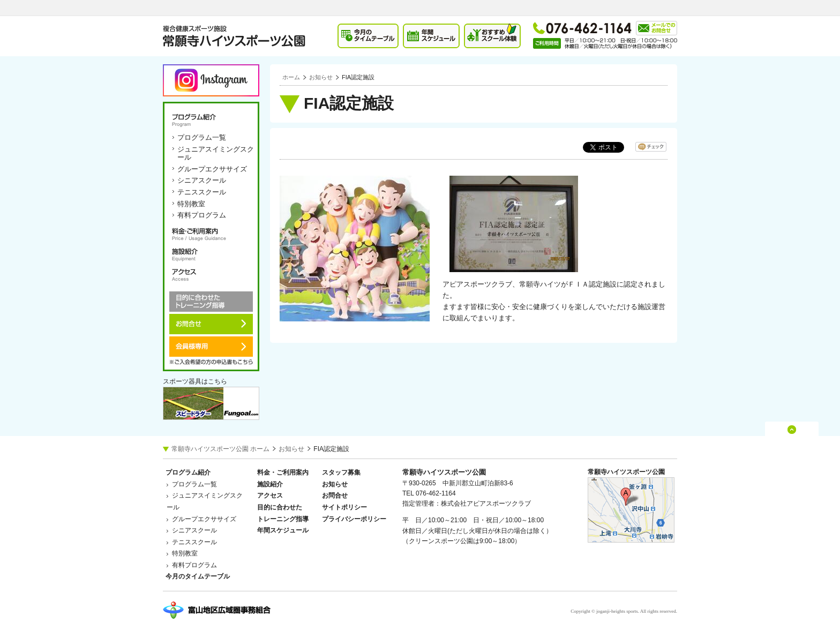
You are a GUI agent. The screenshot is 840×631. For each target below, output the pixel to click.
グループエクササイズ (212, 169)
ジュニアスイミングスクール (216, 153)
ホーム (291, 77)
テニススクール (202, 192)
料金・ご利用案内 (211, 234)
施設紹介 (211, 254)
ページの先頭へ (792, 440)
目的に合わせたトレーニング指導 (211, 302)
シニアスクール (202, 180)
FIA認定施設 (358, 77)
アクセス (211, 275)
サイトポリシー (344, 507)
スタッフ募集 (341, 472)
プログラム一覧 (202, 137)
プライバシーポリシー (354, 519)
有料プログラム (202, 215)
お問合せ (211, 324)
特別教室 (191, 204)
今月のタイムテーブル (198, 576)
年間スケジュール (283, 530)
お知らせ (321, 77)
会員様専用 (211, 347)
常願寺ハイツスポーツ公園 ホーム (220, 449)
